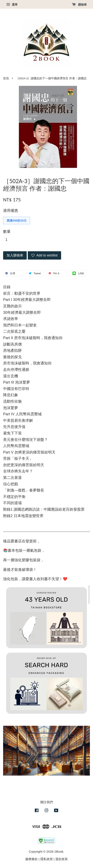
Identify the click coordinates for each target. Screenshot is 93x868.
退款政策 (62, 859)
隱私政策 (47, 859)
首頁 (6, 78)
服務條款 (31, 859)
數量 (7, 232)
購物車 (79, 5)
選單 (12, 5)
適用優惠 (11, 211)
